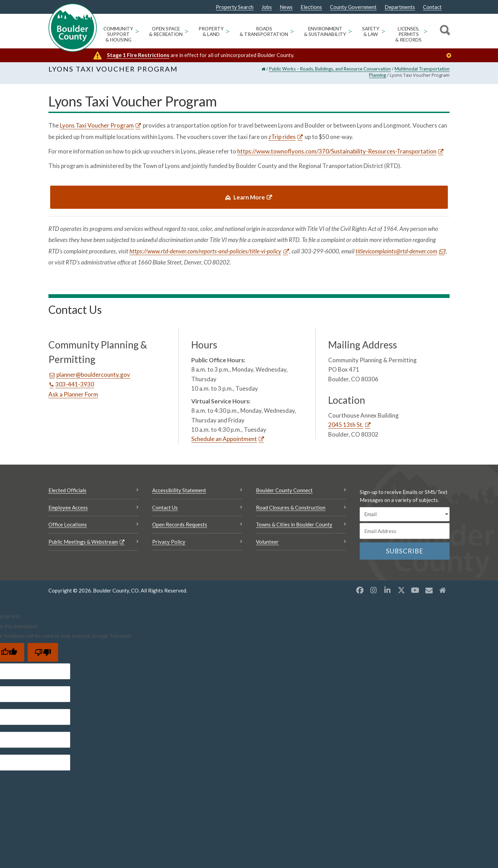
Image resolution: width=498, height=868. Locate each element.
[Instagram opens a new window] (373, 595)
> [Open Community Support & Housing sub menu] (137, 31)
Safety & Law (371, 31)
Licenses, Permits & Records (408, 34)
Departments (400, 7)
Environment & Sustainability (325, 31)
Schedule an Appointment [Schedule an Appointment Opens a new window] (224, 443)
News (286, 7)
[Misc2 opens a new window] (443, 595)
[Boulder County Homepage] (73, 28)
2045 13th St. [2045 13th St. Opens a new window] (346, 429)
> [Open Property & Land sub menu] (228, 31)
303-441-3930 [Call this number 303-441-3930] (75, 389)
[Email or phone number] (405, 535)
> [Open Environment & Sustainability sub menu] (350, 31)
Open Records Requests (180, 529)
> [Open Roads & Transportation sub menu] (292, 31)
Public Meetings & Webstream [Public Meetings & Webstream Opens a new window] (83, 546)
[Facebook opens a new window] (360, 595)
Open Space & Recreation (166, 31)
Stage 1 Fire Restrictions (138, 55)
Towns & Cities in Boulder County (294, 529)
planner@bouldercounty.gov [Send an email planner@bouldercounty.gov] (93, 379)
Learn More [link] (245, 201)
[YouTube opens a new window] (415, 595)
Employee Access (68, 512)
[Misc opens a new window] (429, 595)
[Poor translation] (43, 657)
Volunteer (267, 546)
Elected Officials (67, 495)
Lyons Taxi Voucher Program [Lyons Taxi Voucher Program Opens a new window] (97, 130)
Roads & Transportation (264, 31)
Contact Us (165, 512)
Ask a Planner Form (73, 399)
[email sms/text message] (405, 519)
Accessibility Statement (179, 495)
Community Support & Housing (118, 34)
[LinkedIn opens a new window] (387, 595)
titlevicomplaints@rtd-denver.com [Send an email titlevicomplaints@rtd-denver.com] (396, 255)
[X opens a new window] (401, 595)
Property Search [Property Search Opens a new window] (235, 7)
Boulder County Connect (284, 495)
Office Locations (68, 529)
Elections (311, 7)
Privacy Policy (169, 546)
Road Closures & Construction (291, 512)
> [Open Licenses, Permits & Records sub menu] (425, 31)
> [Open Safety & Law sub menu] (383, 31)
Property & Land (211, 31)
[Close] (451, 55)
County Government (353, 7)
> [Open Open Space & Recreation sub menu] (186, 31)
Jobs (267, 7)
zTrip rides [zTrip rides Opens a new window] (282, 141)
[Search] (444, 31)
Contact (432, 7)
